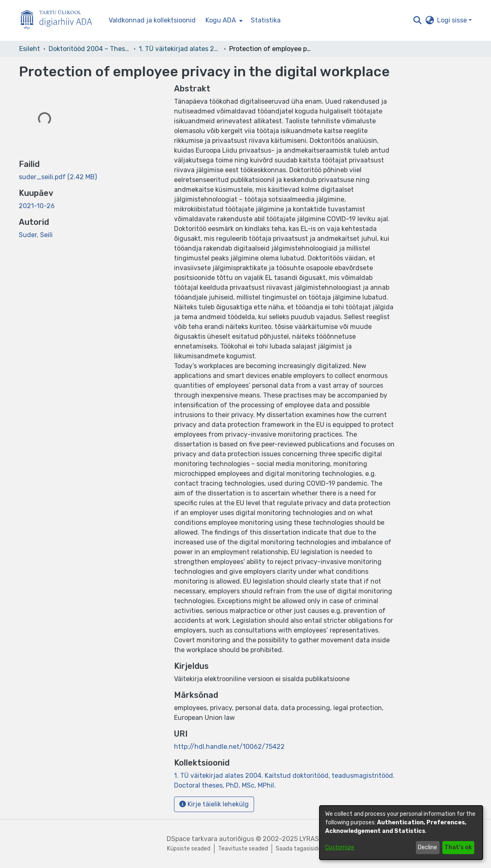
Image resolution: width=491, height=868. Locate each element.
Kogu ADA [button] (221, 20)
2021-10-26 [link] (37, 206)
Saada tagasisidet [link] (300, 849)
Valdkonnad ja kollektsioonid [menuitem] (152, 20)
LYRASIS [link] (312, 839)
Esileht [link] (30, 49)
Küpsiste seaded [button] (189, 849)
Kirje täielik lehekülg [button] (214, 804)
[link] (58, 177)
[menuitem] (223, 20)
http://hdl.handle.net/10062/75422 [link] (229, 747)
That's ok (458, 847)
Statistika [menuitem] (266, 20)
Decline (427, 847)
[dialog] (401, 833)
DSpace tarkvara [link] (192, 839)
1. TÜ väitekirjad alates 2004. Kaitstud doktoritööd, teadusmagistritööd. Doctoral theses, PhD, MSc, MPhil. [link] (180, 49)
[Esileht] (60, 21)
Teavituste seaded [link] (243, 849)
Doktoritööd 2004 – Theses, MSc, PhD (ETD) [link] (89, 49)
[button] (417, 20)
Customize (340, 847)
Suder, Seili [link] (36, 235)
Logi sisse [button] (453, 20)
